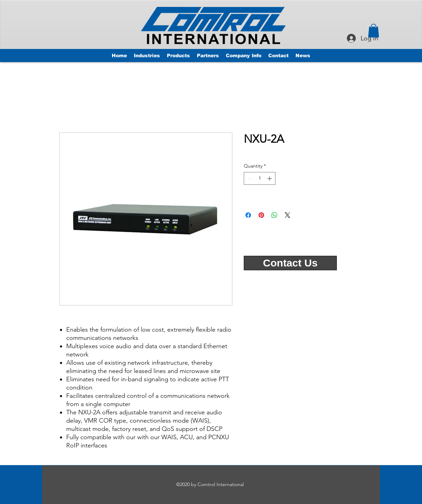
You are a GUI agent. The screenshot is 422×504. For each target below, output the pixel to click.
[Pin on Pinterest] (261, 215)
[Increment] (270, 178)
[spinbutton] (260, 178)
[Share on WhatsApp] (274, 215)
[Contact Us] (290, 263)
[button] (374, 31)
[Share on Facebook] (248, 215)
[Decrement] (249, 178)
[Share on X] (288, 215)
